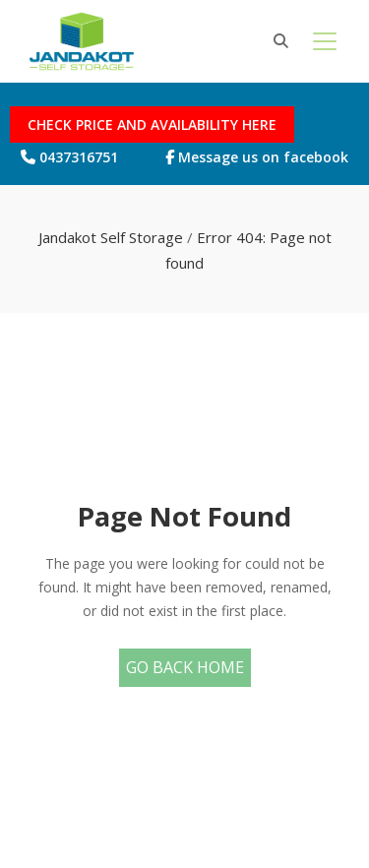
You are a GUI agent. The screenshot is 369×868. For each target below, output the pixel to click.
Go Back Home (185, 667)
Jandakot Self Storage (111, 237)
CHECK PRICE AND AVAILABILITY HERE (152, 124)
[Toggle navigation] (325, 41)
